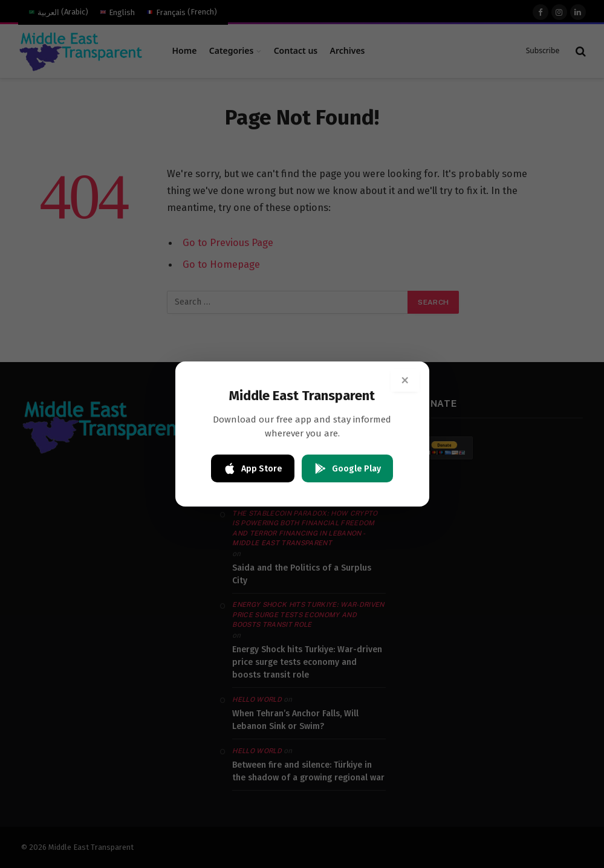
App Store (253, 468)
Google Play (347, 468)
